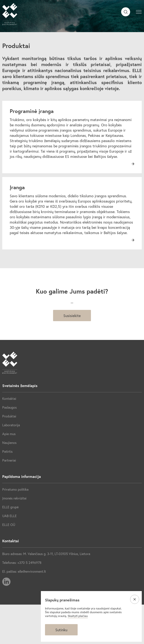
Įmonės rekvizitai (14, 498)
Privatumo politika (15, 489)
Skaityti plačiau (78, 616)
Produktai (9, 416)
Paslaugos (9, 407)
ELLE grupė (10, 507)
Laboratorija (11, 425)
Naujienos (9, 443)
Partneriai (9, 460)
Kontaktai (9, 398)
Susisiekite (72, 316)
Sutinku (61, 630)
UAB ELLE (9, 516)
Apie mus (9, 434)
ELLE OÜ (9, 525)
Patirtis (7, 451)
